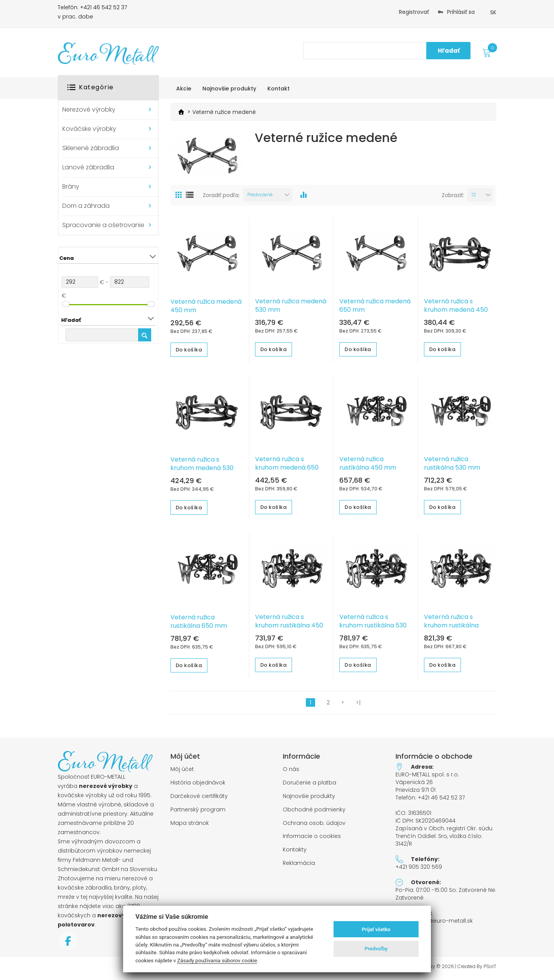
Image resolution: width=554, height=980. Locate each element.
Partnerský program (198, 812)
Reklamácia (299, 865)
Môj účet (182, 772)
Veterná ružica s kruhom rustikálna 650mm (451, 628)
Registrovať (414, 12)
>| (358, 705)
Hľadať (449, 51)
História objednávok (198, 785)
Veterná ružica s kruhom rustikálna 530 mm (373, 628)
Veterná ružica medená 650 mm (375, 308)
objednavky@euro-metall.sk (434, 923)
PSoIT (490, 969)
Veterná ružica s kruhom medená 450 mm (456, 312)
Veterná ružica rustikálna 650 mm (199, 624)
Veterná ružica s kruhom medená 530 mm (202, 470)
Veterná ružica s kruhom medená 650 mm (287, 470)
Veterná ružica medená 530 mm (291, 308)
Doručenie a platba (310, 785)
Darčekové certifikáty (199, 799)
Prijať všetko (376, 929)
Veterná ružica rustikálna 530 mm (452, 466)
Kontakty (295, 852)
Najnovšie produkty (309, 799)
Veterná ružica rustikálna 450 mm (368, 466)
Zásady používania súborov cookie (217, 960)
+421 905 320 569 (419, 869)
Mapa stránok (190, 825)
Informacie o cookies (312, 839)
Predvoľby (376, 949)
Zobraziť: (453, 197)
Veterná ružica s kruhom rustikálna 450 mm (289, 628)
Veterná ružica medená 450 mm (206, 308)
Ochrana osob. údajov (314, 825)
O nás (291, 772)
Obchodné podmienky (314, 812)
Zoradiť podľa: (221, 197)
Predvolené (260, 197)
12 (474, 197)
